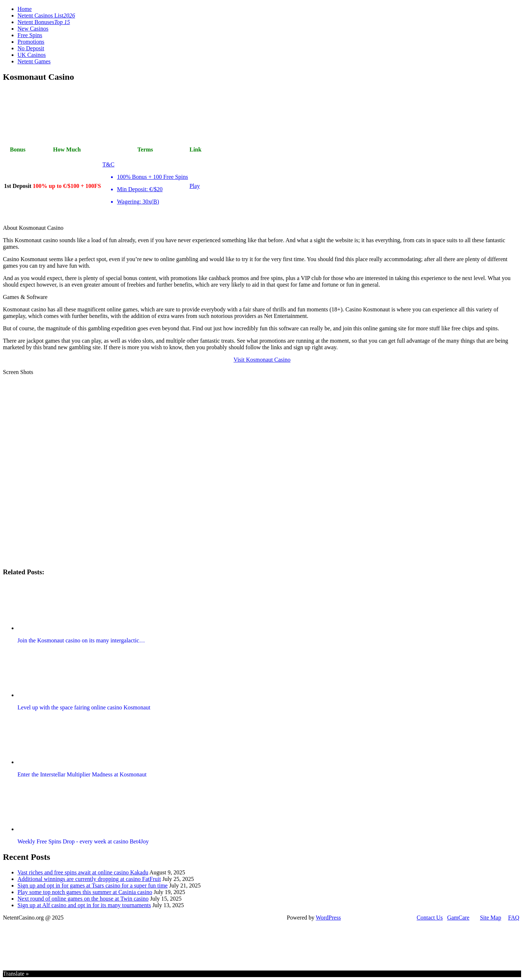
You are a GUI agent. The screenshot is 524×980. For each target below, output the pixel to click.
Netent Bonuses (44, 22)
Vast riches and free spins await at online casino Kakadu (83, 872)
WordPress (328, 918)
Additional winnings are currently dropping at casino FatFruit (89, 879)
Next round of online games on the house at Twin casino (83, 899)
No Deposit (31, 48)
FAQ (514, 918)
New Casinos (33, 29)
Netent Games (34, 61)
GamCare (458, 918)
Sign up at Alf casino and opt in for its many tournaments (84, 905)
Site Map (491, 918)
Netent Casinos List (46, 15)
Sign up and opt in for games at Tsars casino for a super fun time (93, 885)
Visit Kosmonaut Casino (262, 360)
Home (25, 9)
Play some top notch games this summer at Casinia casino (85, 892)
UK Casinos (32, 55)
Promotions (31, 42)
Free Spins (30, 35)
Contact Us (430, 918)
